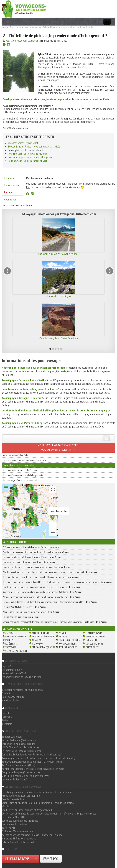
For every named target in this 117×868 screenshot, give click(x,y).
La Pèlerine (11, 644)
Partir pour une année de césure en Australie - (29, 562)
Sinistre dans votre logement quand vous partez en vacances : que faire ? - (41, 587)
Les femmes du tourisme (14, 824)
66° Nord (10, 633)
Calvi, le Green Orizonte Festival (18, 842)
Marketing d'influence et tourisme (19, 838)
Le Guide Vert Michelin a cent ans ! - (24, 607)
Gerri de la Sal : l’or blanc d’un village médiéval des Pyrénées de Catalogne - (42, 592)
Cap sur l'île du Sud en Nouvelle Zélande (58, 254)
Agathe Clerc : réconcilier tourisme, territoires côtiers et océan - (36, 552)
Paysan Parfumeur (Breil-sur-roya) (19, 740)
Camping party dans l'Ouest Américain (59, 338)
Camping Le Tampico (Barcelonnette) (21, 772)
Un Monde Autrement (16, 651)
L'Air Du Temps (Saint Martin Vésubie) (20, 747)
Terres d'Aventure (68, 647)
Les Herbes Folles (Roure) (14, 779)
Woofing (6, 806)
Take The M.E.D (10, 828)
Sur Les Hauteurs (94, 644)
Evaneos (9, 640)
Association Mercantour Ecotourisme (21, 796)
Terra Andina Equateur (44, 647)
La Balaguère (92, 640)
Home (5, 27)
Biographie (10, 178)
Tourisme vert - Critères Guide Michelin (27, 154)
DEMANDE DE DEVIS (17, 859)
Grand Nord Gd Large (70, 640)
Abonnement (11, 199)
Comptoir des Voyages (16, 637)
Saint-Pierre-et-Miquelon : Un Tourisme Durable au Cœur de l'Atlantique (38, 803)
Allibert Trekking (41, 633)
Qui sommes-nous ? (12, 670)
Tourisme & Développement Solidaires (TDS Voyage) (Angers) (33, 762)
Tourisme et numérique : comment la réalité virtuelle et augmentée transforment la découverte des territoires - (57, 582)
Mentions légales (11, 700)
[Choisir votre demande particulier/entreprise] (36, 859)
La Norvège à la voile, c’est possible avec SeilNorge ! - (32, 557)
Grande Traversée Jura (13, 799)
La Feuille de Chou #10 (13, 817)
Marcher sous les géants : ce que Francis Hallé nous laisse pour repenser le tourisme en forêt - (50, 572)
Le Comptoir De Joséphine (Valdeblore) (21, 751)
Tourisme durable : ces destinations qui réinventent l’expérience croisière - (41, 577)
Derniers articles (12, 185)
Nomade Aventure (68, 644)
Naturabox (38, 644)
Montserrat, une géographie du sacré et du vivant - (31, 612)
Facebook (7, 717)
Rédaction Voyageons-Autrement (23, 40)
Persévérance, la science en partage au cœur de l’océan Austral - (37, 567)
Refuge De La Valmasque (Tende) (18, 744)
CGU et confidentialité (13, 697)
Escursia (63, 637)
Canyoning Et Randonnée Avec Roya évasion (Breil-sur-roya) (32, 754)
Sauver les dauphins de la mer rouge (20, 821)
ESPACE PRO (51, 859)
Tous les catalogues (12, 737)
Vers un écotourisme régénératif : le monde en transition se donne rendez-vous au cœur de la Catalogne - (55, 622)
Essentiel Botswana (96, 637)
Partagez (9, 192)
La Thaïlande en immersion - (21, 617)
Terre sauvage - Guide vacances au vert (28, 161)
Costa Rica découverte (43, 637)
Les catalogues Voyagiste (18, 628)
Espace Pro (7, 666)
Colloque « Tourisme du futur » (17, 831)
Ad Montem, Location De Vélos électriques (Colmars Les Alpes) (34, 769)
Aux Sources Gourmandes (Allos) (18, 765)
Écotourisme (16, 27)
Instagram (7, 724)
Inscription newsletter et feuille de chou (22, 690)
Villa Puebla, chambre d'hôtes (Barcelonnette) (25, 776)
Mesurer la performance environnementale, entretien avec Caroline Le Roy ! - (42, 597)
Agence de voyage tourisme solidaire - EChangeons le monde (33, 835)
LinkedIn (6, 713)
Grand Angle (39, 640)
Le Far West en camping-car (58, 296)
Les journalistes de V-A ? (14, 673)
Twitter (6, 720)
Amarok (63, 633)
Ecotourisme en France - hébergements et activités (34, 146)
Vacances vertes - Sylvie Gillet (40, 27)
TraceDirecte (92, 647)
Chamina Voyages (94, 633)
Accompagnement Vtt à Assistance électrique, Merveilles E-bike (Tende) (38, 758)
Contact (6, 693)
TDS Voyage (11, 647)
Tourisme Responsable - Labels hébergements (31, 157)
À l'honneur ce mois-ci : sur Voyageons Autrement (31, 547)
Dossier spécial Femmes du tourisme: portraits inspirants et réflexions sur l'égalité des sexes (49, 813)
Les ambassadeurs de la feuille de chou (22, 677)
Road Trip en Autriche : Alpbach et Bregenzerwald (27, 810)
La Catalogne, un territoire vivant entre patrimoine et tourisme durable (38, 792)
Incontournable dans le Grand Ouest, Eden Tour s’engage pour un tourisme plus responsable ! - (50, 602)
